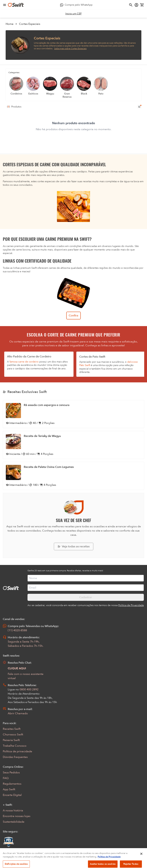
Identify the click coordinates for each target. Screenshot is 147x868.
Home (10, 24)
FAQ (6, 778)
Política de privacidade (17, 751)
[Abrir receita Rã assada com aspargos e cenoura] (73, 414)
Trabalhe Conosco (15, 746)
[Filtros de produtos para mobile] (139, 107)
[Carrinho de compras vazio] (142, 5)
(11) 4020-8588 (17, 630)
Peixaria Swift (11, 740)
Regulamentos (12, 784)
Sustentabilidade (14, 822)
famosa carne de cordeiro (24, 362)
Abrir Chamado (18, 713)
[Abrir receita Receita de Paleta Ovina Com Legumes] (73, 476)
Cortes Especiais (30, 24)
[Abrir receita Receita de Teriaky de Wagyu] (73, 445)
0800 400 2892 (29, 689)
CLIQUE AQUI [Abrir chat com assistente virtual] (17, 668)
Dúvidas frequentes (15, 757)
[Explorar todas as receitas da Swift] (74, 546)
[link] (74, 14)
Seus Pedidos (11, 772)
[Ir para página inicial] (16, 5)
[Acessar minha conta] (136, 5)
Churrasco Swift (13, 735)
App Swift (9, 789)
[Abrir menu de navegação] (5, 5)
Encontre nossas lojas (17, 816)
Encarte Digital (12, 795)
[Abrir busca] (131, 5)
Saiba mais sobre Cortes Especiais (70, 49)
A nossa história (13, 810)
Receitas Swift (12, 729)
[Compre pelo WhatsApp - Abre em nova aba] (76, 5)
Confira (73, 316)
